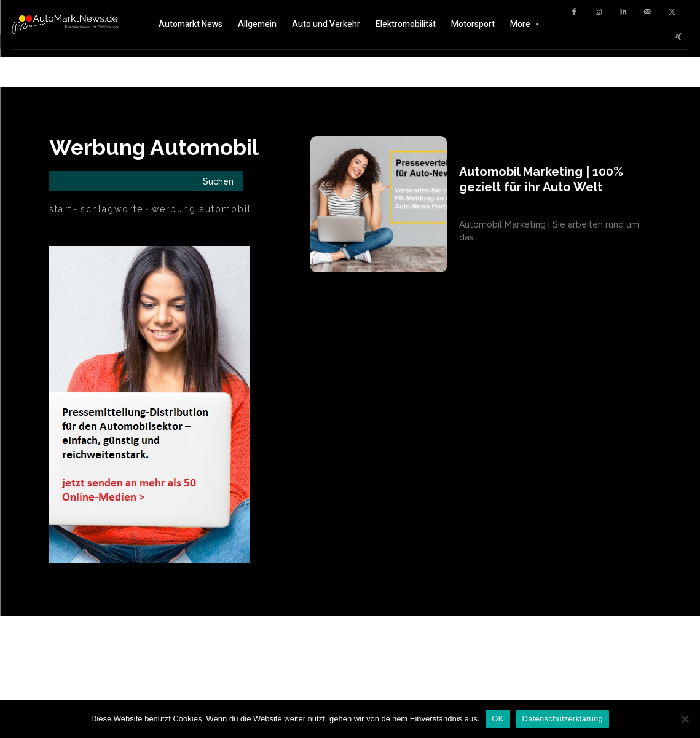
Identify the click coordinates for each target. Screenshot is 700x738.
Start (61, 209)
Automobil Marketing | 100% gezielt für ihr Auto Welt (541, 179)
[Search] (218, 181)
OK (497, 719)
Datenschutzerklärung (563, 719)
